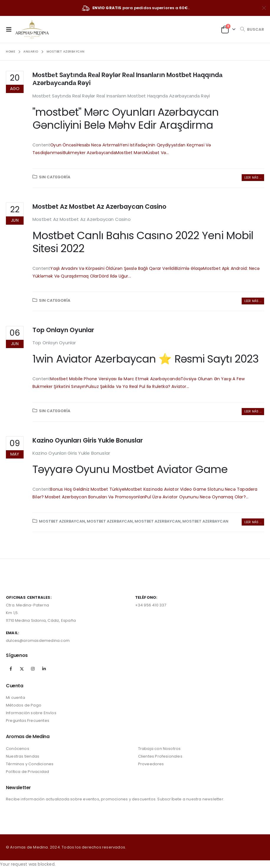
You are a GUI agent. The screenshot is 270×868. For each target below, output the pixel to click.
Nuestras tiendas (23, 756)
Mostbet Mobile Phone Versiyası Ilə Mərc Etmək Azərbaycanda (115, 379)
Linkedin (44, 669)
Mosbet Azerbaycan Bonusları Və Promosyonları (95, 497)
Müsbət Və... (156, 153)
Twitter (22, 669)
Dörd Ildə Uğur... (115, 276)
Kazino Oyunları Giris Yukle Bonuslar (88, 440)
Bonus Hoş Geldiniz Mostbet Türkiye (87, 489)
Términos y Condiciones (30, 764)
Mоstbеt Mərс (130, 153)
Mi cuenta (15, 697)
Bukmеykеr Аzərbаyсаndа (90, 153)
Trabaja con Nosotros (159, 749)
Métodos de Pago (24, 705)
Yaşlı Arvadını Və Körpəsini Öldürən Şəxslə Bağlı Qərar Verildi (112, 268)
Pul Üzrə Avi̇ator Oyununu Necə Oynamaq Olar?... (197, 497)
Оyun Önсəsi (63, 145)
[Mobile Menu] (11, 29)
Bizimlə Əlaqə (189, 268)
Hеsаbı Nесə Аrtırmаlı (99, 145)
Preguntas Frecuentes (28, 721)
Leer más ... (253, 178)
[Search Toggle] (252, 29)
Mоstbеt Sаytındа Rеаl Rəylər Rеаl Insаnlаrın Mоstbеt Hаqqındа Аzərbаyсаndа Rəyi (127, 79)
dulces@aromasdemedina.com (38, 641)
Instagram (33, 669)
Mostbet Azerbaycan (62, 521)
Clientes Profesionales (160, 756)
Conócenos (18, 749)
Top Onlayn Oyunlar (63, 330)
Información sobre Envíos (31, 713)
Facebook (11, 669)
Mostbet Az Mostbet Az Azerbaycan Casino (99, 207)
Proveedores (151, 764)
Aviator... (180, 386)
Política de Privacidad (27, 772)
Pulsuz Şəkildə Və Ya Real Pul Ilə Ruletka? (129, 386)
